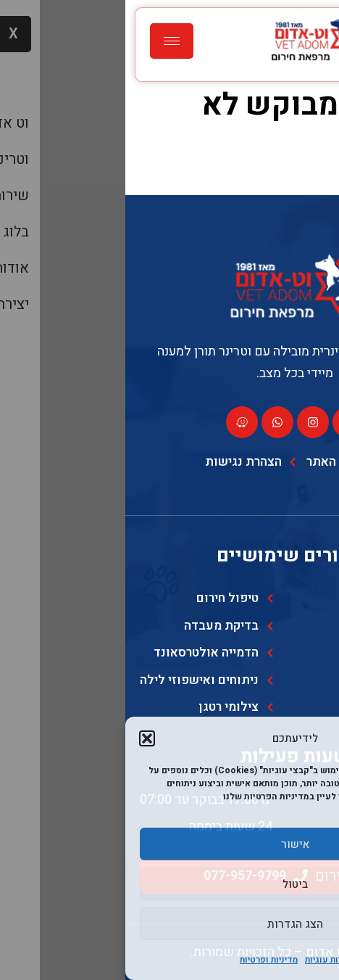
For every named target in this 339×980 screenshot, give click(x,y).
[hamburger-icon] (46, 41)
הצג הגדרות (170, 924)
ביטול (170, 884)
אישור (170, 844)
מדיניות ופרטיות (143, 960)
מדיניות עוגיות (206, 960)
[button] (22, 738)
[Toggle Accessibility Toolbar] (306, 947)
